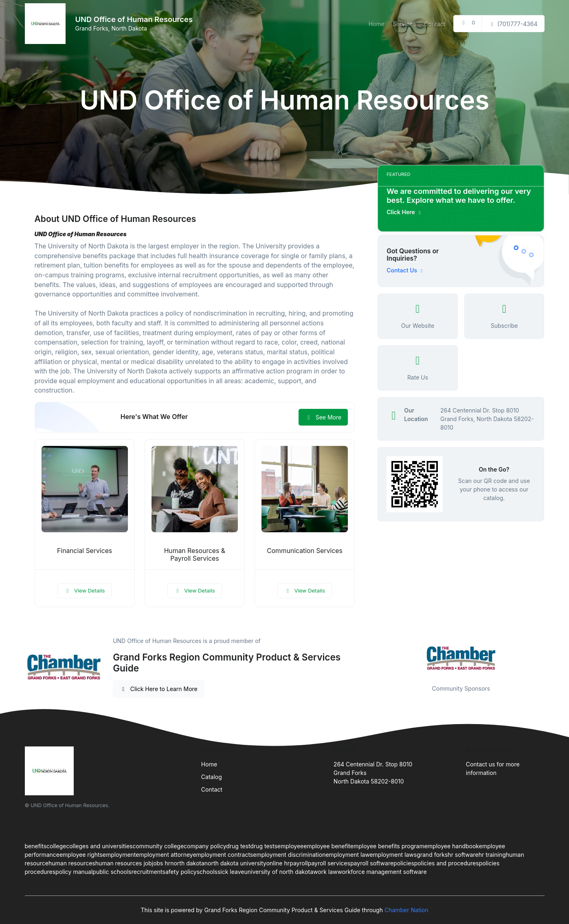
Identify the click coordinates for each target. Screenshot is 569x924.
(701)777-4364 (513, 24)
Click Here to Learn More (159, 689)
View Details (85, 590)
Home (377, 24)
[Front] (47, 24)
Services (404, 24)
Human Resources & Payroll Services (195, 555)
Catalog (212, 777)
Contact (435, 24)
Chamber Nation (406, 910)
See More (323, 417)
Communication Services (305, 551)
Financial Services (85, 551)
